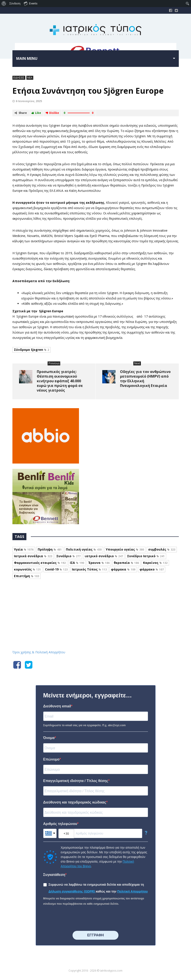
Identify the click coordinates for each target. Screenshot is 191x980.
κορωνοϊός (27, 569)
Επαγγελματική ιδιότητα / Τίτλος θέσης (76, 781)
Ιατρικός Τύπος (89, 569)
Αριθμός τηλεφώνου (60, 824)
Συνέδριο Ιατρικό (146, 556)
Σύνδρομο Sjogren (32, 350)
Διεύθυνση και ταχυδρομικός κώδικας (75, 802)
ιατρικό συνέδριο (104, 556)
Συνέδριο (68, 556)
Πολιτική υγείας (84, 549)
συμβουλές (162, 549)
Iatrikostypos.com (95, 603)
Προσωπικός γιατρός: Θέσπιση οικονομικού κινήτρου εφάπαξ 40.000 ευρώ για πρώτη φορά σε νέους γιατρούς (60, 381)
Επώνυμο (51, 759)
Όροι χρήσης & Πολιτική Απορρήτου (39, 652)
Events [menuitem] (31, 3)
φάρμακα (123, 569)
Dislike (52, 113)
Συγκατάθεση (54, 875)
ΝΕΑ (30, 78)
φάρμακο (152, 569)
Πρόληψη (50, 549)
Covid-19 (56, 569)
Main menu (27, 58)
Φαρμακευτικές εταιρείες (40, 563)
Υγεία (24, 549)
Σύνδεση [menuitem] (15, 3)
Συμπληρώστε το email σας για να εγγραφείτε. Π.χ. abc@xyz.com (85, 725)
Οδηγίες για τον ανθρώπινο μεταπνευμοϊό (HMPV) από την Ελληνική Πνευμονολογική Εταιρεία (145, 379)
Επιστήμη (27, 576)
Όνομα (49, 738)
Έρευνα (99, 563)
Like (36, 113)
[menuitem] (4, 4)
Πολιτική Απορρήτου (132, 891)
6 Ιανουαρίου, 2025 (29, 101)
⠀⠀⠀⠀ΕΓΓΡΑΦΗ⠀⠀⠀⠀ (95, 935)
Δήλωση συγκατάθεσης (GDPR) (72, 891)
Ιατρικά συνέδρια (33, 556)
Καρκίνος (155, 563)
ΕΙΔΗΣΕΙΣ (19, 78)
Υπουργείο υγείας (125, 549)
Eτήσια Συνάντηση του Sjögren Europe (88, 91)
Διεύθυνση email (57, 706)
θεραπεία (126, 563)
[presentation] (77, 919)
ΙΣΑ (77, 563)
